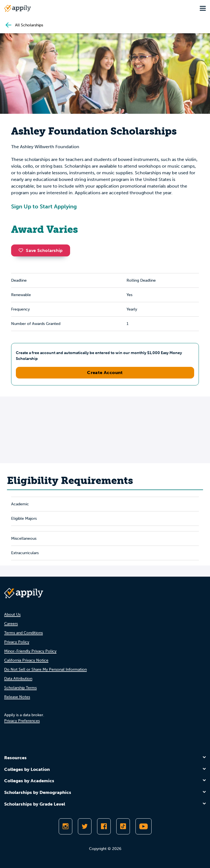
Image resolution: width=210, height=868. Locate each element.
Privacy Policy (17, 642)
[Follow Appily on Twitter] (85, 826)
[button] (22, 250)
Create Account (105, 373)
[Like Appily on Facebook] (104, 826)
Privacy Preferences (22, 721)
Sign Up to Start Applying (44, 206)
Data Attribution (18, 679)
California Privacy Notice (26, 660)
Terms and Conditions (24, 633)
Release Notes (17, 697)
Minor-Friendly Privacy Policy (30, 651)
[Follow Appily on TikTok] (123, 826)
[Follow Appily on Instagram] (66, 826)
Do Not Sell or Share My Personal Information (45, 669)
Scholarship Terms (20, 688)
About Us (12, 615)
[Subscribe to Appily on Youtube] (144, 826)
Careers (11, 624)
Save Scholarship (41, 250)
